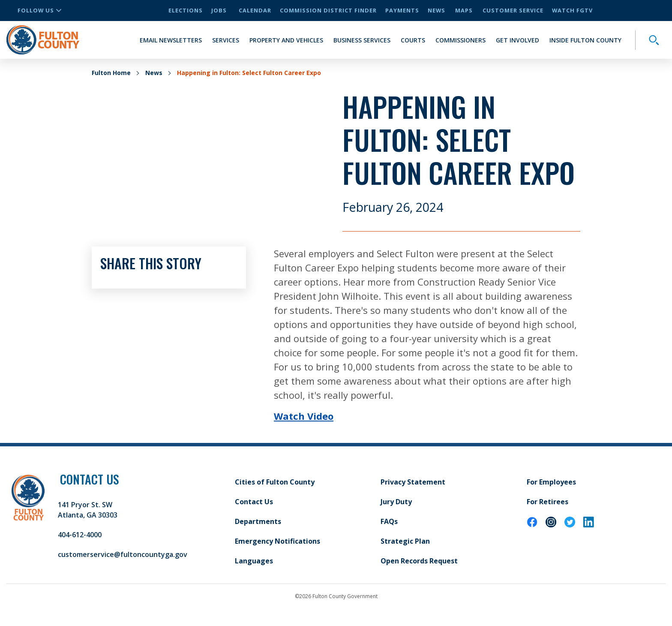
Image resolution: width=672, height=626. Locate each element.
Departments (258, 521)
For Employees (551, 482)
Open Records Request (419, 561)
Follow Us (39, 10)
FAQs (389, 521)
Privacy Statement (413, 482)
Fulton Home (111, 73)
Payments (402, 10)
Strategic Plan (405, 541)
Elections (186, 10)
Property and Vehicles (286, 40)
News (436, 10)
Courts (413, 40)
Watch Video (304, 416)
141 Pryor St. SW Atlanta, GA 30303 (88, 510)
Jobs (219, 10)
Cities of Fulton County (275, 482)
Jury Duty (396, 502)
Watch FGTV (572, 10)
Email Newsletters (171, 40)
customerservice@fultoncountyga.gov (123, 554)
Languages (254, 561)
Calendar (255, 10)
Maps (464, 10)
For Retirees (547, 502)
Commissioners (460, 40)
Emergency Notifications (277, 541)
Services (226, 40)
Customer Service (513, 10)
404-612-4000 (80, 535)
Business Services (362, 40)
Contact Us (254, 502)
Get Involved (517, 40)
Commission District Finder (328, 10)
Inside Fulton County (585, 40)
